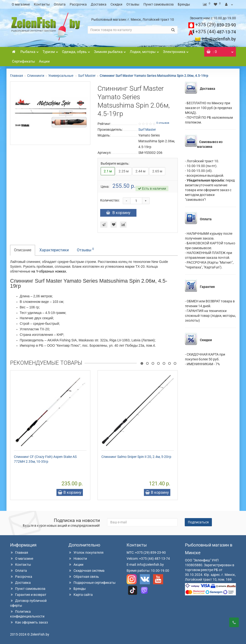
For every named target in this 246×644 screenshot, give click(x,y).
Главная (17, 76)
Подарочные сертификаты (92, 583)
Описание (23, 250)
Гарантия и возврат (28, 595)
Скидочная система (86, 571)
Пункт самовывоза (159, 4)
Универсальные (61, 76)
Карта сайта (81, 595)
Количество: (110, 200)
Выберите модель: (115, 163)
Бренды (184, 4)
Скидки (116, 4)
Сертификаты (24, 61)
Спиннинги (36, 76)
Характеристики (54, 250)
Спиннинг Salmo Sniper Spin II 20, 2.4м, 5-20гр (136, 457)
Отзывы (133, 4)
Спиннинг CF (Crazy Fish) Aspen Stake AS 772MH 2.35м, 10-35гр (45, 459)
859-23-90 (216, 25)
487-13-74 (216, 32)
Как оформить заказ (29, 622)
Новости (78, 559)
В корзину (118, 213)
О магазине (21, 4)
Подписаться (198, 522)
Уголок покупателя (86, 553)
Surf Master (87, 76)
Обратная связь (84, 577)
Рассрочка (78, 4)
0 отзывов (163, 123)
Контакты (42, 4)
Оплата (60, 4)
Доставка (99, 4)
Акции (44, 61)
